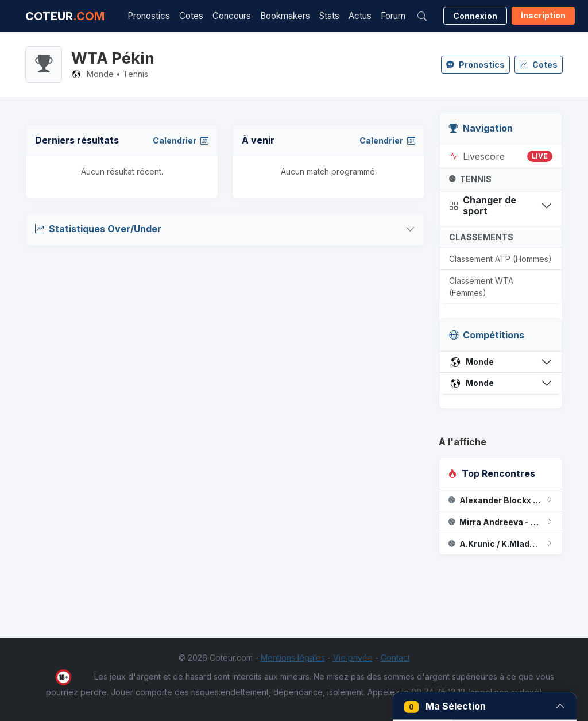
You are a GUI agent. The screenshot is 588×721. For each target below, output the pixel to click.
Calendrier (181, 140)
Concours (232, 16)
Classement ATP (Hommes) (500, 259)
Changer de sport (483, 205)
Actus (360, 16)
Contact (395, 658)
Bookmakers (285, 16)
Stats (329, 16)
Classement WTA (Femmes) (481, 287)
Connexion (475, 16)
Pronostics (149, 16)
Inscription (543, 15)
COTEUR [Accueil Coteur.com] (65, 16)
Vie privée (353, 658)
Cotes (191, 16)
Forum (393, 16)
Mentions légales (293, 658)
